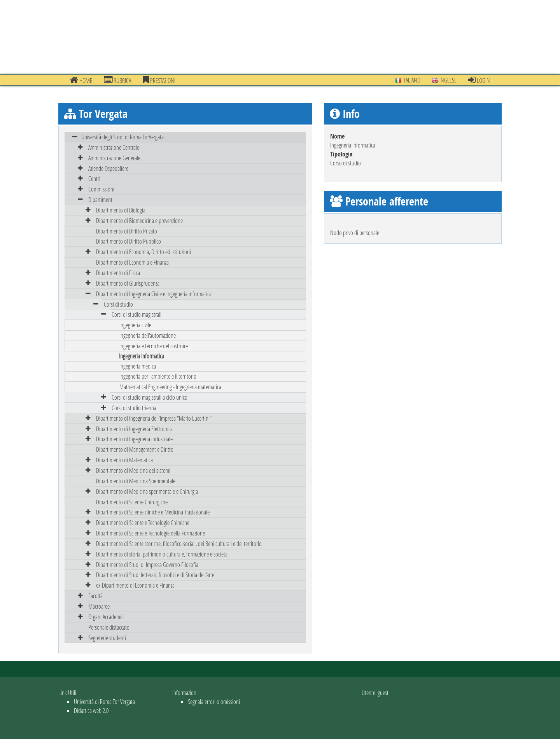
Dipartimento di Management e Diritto (135, 449)
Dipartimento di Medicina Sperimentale (136, 481)
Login (479, 80)
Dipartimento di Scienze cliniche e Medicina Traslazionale (153, 512)
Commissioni (101, 189)
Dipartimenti (101, 199)
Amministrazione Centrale (114, 147)
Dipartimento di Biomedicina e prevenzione (139, 220)
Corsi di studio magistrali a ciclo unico (150, 397)
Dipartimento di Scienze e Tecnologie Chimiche (143, 522)
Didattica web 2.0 (91, 710)
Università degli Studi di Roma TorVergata (122, 137)
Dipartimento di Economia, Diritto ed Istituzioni (143, 252)
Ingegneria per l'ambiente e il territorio (158, 376)
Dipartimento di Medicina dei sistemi (133, 470)
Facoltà (95, 596)
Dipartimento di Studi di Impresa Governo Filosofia (147, 564)
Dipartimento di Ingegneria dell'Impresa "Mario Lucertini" (154, 418)
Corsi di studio (118, 304)
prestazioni (159, 80)
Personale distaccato (109, 627)
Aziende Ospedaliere (108, 168)
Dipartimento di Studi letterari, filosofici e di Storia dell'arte (155, 575)
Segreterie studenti (107, 638)
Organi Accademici (106, 617)
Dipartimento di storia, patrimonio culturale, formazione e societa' (162, 554)
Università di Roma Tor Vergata (104, 701)
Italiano (408, 80)
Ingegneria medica (138, 366)
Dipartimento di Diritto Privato (127, 231)
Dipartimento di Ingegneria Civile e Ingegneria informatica (154, 294)
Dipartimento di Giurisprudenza (128, 283)
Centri (94, 178)
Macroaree (99, 606)
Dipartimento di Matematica (124, 460)
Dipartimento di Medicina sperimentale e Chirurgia (147, 491)
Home (81, 80)
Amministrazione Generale (114, 158)
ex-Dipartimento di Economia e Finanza (135, 585)
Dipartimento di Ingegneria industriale (134, 439)
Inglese (444, 80)
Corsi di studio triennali (135, 408)
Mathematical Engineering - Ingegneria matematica (170, 387)
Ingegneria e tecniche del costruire (154, 346)
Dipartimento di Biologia (121, 210)
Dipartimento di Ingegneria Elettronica (134, 429)
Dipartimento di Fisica (118, 273)
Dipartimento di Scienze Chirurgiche (132, 502)
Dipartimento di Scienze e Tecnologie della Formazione (150, 533)
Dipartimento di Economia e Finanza (132, 262)
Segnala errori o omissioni (214, 701)
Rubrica (117, 80)
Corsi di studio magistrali (136, 314)
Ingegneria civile (135, 325)
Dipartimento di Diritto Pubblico (129, 241)
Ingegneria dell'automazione (148, 335)
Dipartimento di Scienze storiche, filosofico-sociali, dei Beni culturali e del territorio (179, 543)
